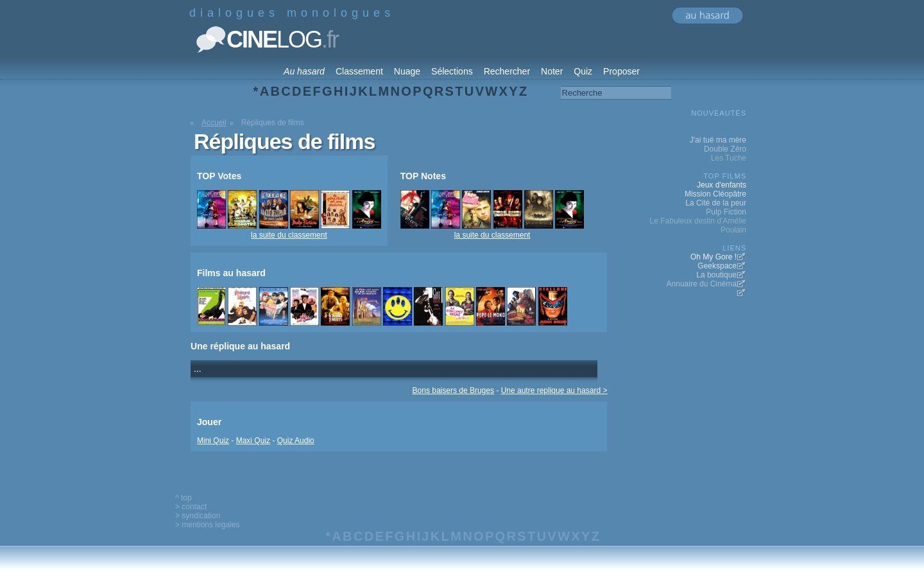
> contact (191, 507)
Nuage (407, 71)
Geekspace (717, 266)
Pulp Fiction (726, 212)
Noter (552, 71)
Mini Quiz (213, 441)
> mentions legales (207, 525)
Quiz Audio (296, 441)
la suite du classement (289, 235)
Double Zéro (725, 149)
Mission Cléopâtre (715, 194)
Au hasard (304, 71)
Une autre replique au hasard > (554, 390)
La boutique (716, 275)
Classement (359, 71)
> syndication (198, 516)
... (198, 369)
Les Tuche (729, 158)
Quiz (583, 71)
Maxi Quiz (253, 441)
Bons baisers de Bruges (453, 390)
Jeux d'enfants (722, 185)
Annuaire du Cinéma (702, 284)
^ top (184, 498)
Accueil (214, 123)
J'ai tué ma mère (718, 140)
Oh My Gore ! (714, 257)
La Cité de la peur (716, 203)
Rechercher (507, 71)
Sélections (452, 71)
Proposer (621, 71)
